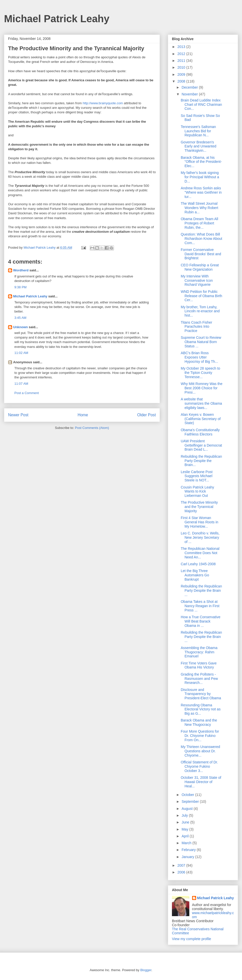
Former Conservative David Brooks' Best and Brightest (201, 254)
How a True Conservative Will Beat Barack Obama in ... (201, 621)
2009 (182, 74)
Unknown (21, 327)
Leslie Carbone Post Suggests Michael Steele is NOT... (197, 476)
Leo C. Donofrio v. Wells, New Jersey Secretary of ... (200, 537)
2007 (182, 865)
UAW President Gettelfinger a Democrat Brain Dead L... (201, 445)
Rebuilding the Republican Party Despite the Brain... (201, 461)
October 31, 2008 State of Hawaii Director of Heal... (201, 782)
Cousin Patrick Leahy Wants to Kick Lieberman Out (197, 492)
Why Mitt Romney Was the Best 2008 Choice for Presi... (202, 388)
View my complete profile (191, 939)
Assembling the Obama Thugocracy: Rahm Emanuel (199, 652)
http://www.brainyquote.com (103, 103)
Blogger (146, 970)
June (186, 822)
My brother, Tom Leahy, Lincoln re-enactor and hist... (200, 311)
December (190, 87)
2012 (182, 54)
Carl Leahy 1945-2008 (198, 564)
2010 (182, 67)
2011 (182, 61)
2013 (182, 47)
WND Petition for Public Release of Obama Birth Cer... (201, 296)
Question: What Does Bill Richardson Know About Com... (201, 239)
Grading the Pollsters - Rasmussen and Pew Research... (199, 679)
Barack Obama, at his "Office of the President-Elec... (201, 162)
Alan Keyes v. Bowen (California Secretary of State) (201, 419)
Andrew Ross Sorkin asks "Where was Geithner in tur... (201, 192)
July (185, 815)
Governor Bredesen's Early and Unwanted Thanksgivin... (199, 146)
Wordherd (21, 270)
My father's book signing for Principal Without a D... (200, 177)
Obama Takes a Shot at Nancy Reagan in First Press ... (200, 606)
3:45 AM (20, 318)
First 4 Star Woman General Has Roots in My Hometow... (200, 522)
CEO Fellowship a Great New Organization (200, 267)
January (188, 857)
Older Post (146, 415)
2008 (182, 81)
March (187, 843)
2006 (182, 872)
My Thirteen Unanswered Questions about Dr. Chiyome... (200, 751)
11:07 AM (21, 384)
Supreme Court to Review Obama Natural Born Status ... (201, 342)
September (191, 802)
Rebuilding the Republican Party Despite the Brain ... (201, 590)
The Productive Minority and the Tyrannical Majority (199, 507)
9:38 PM (20, 287)
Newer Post (18, 415)
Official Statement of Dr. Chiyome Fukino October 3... (199, 766)
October (188, 795)
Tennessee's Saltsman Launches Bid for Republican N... (198, 131)
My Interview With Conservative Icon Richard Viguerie (197, 280)
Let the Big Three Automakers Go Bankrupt (195, 575)
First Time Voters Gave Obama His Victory (199, 665)
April (186, 836)
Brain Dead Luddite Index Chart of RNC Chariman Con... (201, 105)
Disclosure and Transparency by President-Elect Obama (201, 694)
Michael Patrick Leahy (57, 19)
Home (83, 415)
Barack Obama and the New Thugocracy (199, 722)
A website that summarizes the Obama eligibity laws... (201, 403)
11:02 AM (21, 353)
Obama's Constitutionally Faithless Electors (200, 432)
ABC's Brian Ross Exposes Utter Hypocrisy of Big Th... (199, 357)
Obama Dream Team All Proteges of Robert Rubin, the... (199, 223)
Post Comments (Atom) (92, 428)
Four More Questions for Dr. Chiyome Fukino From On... (200, 736)
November (190, 94)
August (187, 809)
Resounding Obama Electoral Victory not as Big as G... (201, 709)
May (185, 829)
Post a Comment (27, 393)
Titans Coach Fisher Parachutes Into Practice (196, 327)
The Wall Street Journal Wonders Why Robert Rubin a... (200, 208)
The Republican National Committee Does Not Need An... (200, 553)
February (189, 850)
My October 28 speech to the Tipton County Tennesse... (200, 373)
